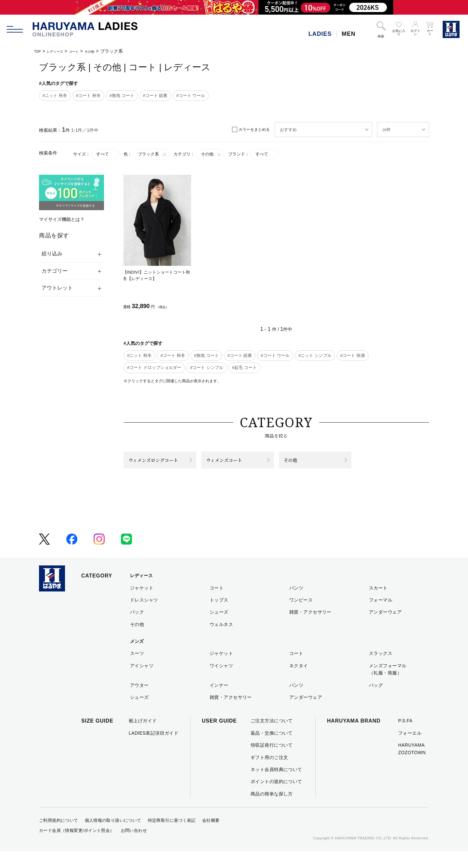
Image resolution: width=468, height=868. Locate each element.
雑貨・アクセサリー (310, 629)
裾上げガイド (143, 738)
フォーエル (410, 750)
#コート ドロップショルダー (154, 367)
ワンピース (301, 617)
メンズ (137, 658)
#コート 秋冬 (88, 95)
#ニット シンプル (315, 355)
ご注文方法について (272, 738)
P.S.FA (405, 738)
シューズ (219, 629)
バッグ (376, 702)
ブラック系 (152, 154)
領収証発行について (272, 762)
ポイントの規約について (276, 798)
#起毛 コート (244, 367)
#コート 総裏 (155, 95)
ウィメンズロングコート (156, 468)
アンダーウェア (385, 629)
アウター (139, 702)
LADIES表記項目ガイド (154, 750)
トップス (219, 617)
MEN (349, 34)
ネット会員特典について (276, 786)
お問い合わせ (134, 847)
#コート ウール (191, 95)
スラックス (381, 670)
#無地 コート (122, 95)
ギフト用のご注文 (269, 774)
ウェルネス (221, 641)
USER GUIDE (219, 738)
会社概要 (211, 837)
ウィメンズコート (233, 468)
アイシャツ (142, 682)
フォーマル (381, 617)
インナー (219, 702)
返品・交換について (272, 750)
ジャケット (142, 604)
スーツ (137, 670)
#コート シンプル (207, 367)
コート (85, 51)
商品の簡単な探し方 (272, 810)
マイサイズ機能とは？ (62, 219)
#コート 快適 (353, 355)
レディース (61, 51)
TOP (39, 51)
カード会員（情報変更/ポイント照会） (77, 847)
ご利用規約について (59, 837)
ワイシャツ (221, 682)
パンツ (296, 604)
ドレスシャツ (144, 617)
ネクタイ (299, 682)
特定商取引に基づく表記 (172, 837)
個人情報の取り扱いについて (113, 837)
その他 (104, 51)
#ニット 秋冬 (55, 95)
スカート (378, 604)
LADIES (320, 34)
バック (137, 629)
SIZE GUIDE (97, 738)
